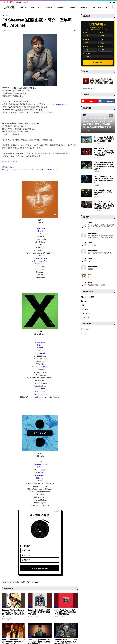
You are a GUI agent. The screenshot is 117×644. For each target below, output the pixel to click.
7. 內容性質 (87, 54)
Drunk (41, 231)
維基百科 (14, 162)
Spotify (84, 333)
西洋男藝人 (16, 582)
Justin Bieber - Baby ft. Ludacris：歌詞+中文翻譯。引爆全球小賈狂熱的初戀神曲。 (104, 179)
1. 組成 (85, 33)
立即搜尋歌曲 (98, 62)
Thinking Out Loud (41, 367)
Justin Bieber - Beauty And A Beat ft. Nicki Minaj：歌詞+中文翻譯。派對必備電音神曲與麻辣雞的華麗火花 (104, 205)
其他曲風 (84, 7)
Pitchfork (84, 309)
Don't (41, 348)
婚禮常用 (49, 7)
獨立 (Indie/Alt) (99, 7)
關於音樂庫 (11, 2)
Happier (41, 478)
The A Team (40, 228)
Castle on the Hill (41, 464)
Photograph (41, 353)
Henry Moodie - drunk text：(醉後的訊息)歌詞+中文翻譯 (104, 192)
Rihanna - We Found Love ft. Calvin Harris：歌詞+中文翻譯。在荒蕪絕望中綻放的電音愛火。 (13, 613)
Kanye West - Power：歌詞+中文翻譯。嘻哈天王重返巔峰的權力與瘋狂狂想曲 (65, 612)
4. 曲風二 (102, 40)
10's (9, 15)
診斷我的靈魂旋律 (40, 568)
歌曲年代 (61, 7)
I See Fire (41, 381)
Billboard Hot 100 (87, 297)
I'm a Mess (41, 342)
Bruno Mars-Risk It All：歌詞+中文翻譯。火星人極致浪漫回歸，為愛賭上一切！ (104, 139)
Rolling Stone (86, 313)
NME (83, 305)
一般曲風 (72, 7)
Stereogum (85, 317)
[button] (107, 7)
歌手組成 (23, 7)
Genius (84, 301)
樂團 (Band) (36, 7)
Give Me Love (41, 258)
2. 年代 (101, 33)
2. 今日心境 (26, 556)
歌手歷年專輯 (25, 582)
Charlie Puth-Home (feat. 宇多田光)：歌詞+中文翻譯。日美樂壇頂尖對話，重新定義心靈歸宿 (104, 166)
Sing (41, 345)
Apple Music (86, 329)
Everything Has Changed (53, 104)
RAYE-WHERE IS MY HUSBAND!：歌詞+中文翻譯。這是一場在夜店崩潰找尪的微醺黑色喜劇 (104, 152)
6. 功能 (101, 47)
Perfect (41, 473)
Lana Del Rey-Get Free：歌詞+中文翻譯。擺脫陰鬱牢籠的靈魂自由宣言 (39, 612)
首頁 (4, 2)
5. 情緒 (85, 47)
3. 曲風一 (86, 40)
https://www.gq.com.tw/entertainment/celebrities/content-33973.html (31, 170)
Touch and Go (41, 389)
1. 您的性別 (26, 546)
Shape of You (41, 470)
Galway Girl (41, 475)
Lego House (41, 250)
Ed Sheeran (35, 582)
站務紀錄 (19, 2)
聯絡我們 (26, 2)
